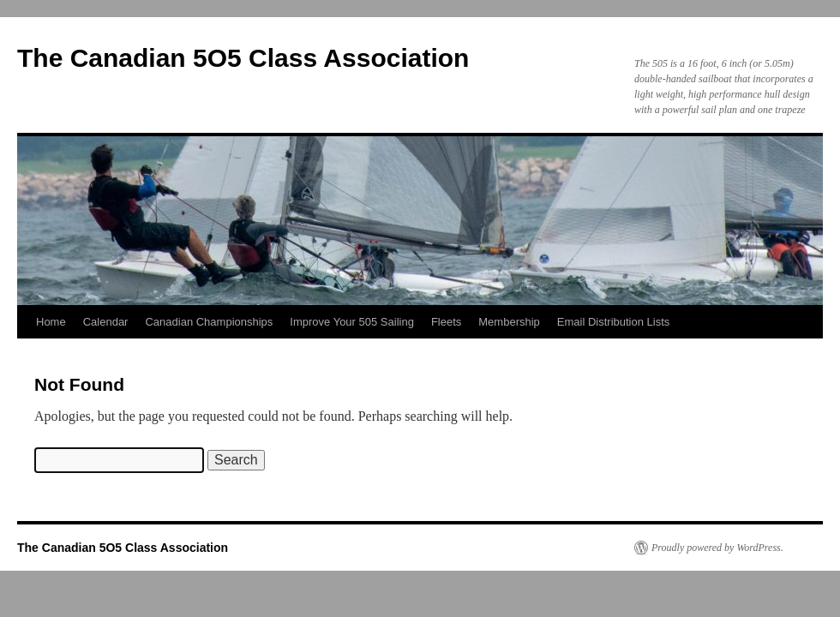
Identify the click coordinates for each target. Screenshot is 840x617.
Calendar (106, 322)
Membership (509, 322)
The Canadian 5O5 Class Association (243, 58)
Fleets (446, 322)
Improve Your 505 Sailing (352, 322)
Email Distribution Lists (614, 322)
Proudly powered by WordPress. (717, 548)
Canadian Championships (209, 322)
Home (51, 322)
